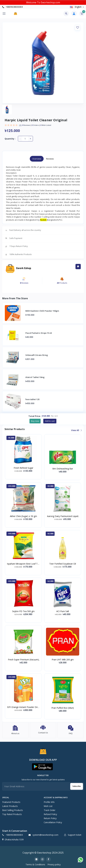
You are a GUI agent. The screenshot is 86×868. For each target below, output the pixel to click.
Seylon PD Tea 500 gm (23, 611)
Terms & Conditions (35, 864)
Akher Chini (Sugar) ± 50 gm (23, 516)
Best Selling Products (13, 810)
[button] (42, 767)
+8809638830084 (12, 7)
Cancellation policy (53, 822)
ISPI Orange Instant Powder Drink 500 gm (23, 707)
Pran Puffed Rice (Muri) (63, 708)
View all (76, 430)
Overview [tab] (37, 159)
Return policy (50, 818)
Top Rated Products (12, 814)
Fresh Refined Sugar (23, 468)
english (76, 7)
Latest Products (10, 806)
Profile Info (49, 802)
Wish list (48, 806)
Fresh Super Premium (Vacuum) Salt (23, 660)
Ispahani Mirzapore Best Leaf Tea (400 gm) (23, 564)
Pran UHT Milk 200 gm (63, 660)
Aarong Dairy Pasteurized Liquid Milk (63, 516)
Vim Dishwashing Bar (63, 469)
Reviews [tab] (50, 159)
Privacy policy (54, 864)
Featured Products (11, 802)
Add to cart (50, 421)
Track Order (50, 810)
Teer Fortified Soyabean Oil (63, 564)
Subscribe (77, 786)
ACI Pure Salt (63, 611)
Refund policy (50, 814)
